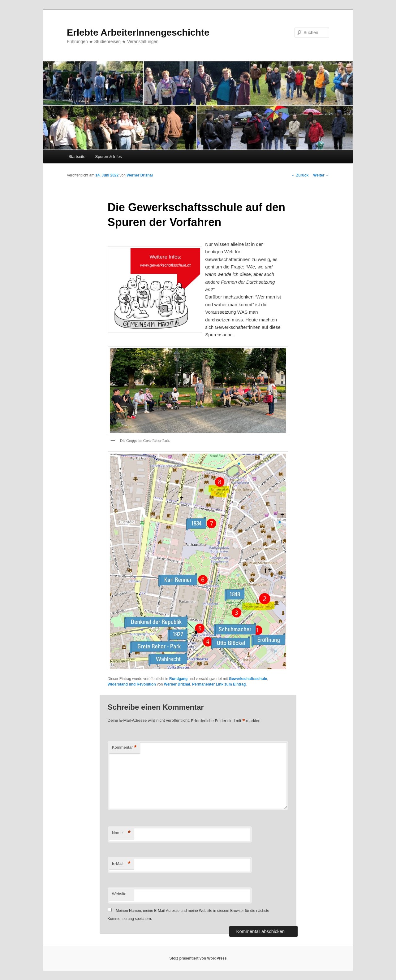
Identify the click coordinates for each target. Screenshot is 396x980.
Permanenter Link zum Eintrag (219, 684)
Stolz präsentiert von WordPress (198, 958)
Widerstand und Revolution (132, 684)
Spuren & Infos (109, 157)
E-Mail (121, 864)
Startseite (77, 157)
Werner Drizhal (140, 175)
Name (121, 833)
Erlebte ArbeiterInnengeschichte (138, 32)
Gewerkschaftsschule (248, 679)
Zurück (300, 175)
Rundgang (178, 679)
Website (119, 894)
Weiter (321, 175)
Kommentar (124, 748)
